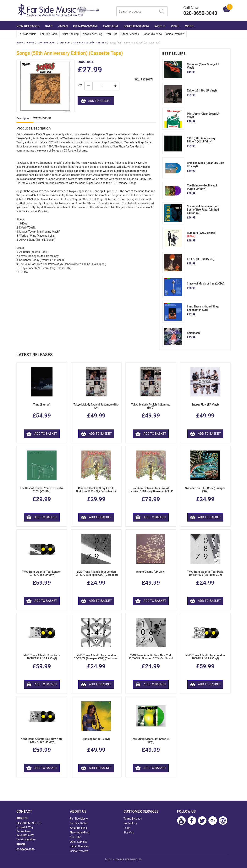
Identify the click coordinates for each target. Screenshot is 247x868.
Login (127, 828)
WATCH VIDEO (42, 118)
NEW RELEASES (28, 26)
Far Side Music (27, 34)
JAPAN (63, 26)
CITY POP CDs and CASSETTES (90, 43)
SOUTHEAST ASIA (136, 26)
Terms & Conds (133, 819)
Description (23, 118)
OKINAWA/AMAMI (85, 26)
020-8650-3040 (25, 849)
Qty (80, 85)
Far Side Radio (49, 34)
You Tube (112, 34)
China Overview (175, 34)
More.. (190, 26)
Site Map (129, 832)
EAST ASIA (110, 26)
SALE (49, 26)
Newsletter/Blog (92, 34)
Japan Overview (152, 34)
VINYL (175, 26)
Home (19, 43)
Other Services (130, 34)
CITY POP (65, 43)
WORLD (160, 26)
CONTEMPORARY (47, 43)
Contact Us (130, 823)
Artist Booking (70, 34)
